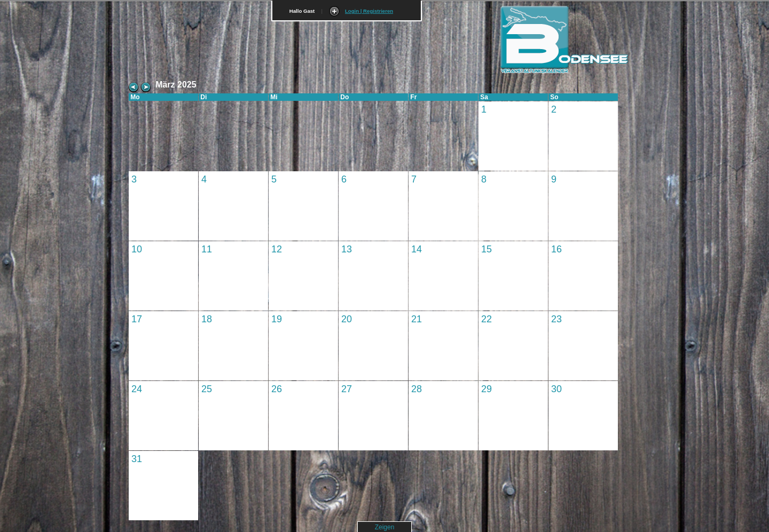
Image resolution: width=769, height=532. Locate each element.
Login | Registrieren (369, 11)
